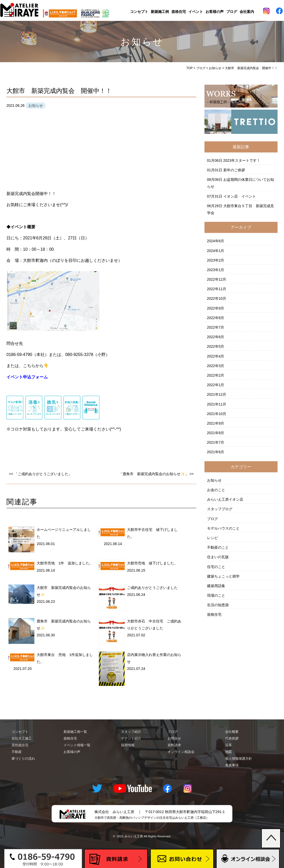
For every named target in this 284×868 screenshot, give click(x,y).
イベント (196, 12)
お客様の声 (215, 12)
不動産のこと (218, 547)
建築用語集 (216, 586)
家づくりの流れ (23, 759)
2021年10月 (217, 414)
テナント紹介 (131, 738)
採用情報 (128, 745)
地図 (228, 752)
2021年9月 (216, 423)
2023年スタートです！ (242, 160)
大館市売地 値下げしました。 (152, 563)
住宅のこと (216, 567)
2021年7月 (216, 442)
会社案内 (247, 12)
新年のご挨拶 (234, 170)
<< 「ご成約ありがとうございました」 (41, 474)
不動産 (17, 752)
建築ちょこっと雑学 (223, 576)
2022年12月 (217, 279)
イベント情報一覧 (77, 745)
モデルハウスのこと (223, 528)
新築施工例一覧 (75, 732)
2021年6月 (216, 452)
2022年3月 (216, 366)
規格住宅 (179, 12)
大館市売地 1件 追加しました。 (65, 563)
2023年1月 (216, 270)
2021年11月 (217, 404)
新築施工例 (160, 12)
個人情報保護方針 (239, 759)
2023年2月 (216, 260)
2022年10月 (217, 298)
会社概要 (232, 732)
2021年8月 (216, 433)
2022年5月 (216, 346)
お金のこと (216, 490)
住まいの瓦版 (218, 557)
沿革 (228, 745)
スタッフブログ (220, 509)
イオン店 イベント (240, 196)
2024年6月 (216, 241)
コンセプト (139, 12)
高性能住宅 (20, 745)
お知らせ (214, 480)
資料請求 (174, 745)
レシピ (212, 538)
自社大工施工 (22, 738)
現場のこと (216, 595)
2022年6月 (216, 337)
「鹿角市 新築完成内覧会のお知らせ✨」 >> (156, 474)
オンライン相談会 (181, 752)
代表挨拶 (232, 738)
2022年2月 (216, 375)
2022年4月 (216, 356)
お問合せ (174, 738)
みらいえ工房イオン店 (225, 499)
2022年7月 (216, 327)
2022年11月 (217, 289)
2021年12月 (217, 394)
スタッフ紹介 (131, 732)
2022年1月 (216, 385)
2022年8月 (216, 318)
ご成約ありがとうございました (152, 588)
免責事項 (232, 765)
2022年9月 (216, 308)
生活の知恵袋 (218, 605)
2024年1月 (216, 251)
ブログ (232, 12)
